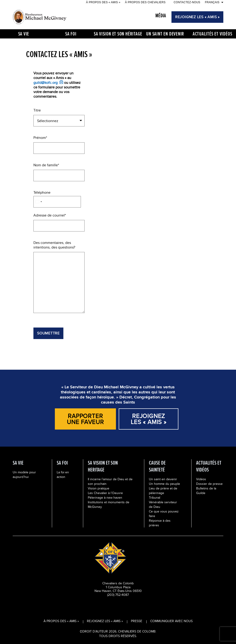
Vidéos (201, 479)
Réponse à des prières (160, 523)
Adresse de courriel (49, 215)
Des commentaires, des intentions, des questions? (54, 245)
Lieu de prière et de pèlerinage (163, 491)
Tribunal (155, 498)
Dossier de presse (209, 484)
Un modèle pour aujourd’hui (24, 474)
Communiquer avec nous (171, 621)
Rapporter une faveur (85, 419)
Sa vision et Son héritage (118, 34)
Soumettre (48, 333)
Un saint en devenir (163, 479)
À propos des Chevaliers (145, 2)
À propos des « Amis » (103, 2)
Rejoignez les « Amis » (105, 621)
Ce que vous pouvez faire (164, 514)
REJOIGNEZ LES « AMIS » (197, 17)
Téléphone (42, 193)
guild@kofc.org (46, 83)
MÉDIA (161, 15)
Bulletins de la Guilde (206, 491)
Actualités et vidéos (212, 34)
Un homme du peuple (164, 484)
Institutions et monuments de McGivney (109, 504)
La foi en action (63, 474)
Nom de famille (46, 165)
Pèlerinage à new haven (105, 498)
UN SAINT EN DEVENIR (165, 34)
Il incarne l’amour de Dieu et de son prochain (110, 481)
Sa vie (24, 34)
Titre (37, 110)
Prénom (40, 138)
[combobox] (38, 202)
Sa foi (71, 34)
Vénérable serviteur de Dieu (163, 504)
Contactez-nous (187, 2)
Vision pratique (99, 488)
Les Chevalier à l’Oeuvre (105, 493)
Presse (137, 621)
